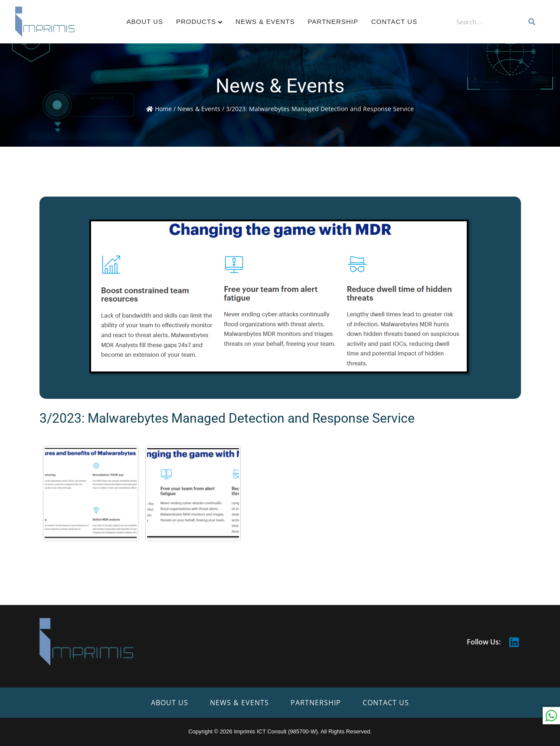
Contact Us (394, 21)
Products (196, 21)
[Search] (532, 22)
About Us (145, 21)
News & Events (265, 21)
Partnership (333, 21)
